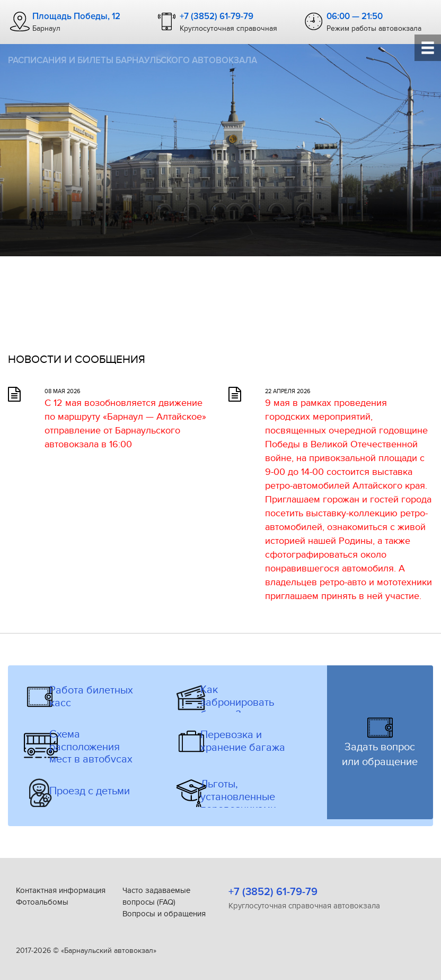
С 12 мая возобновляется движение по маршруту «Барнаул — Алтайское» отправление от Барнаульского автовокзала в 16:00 (125, 423)
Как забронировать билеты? (237, 703)
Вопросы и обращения (164, 914)
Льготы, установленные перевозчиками (238, 797)
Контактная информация (61, 890)
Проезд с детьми (90, 791)
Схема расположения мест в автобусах (91, 747)
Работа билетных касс (91, 697)
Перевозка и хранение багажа (243, 741)
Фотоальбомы (42, 902)
